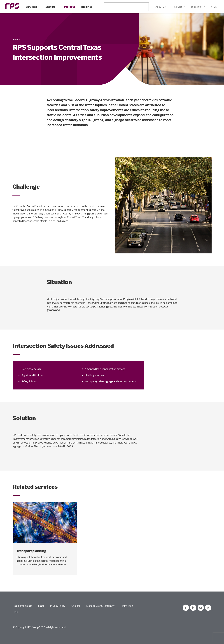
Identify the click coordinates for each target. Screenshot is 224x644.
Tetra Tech (198, 7)
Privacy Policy (58, 606)
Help (15, 612)
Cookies (76, 606)
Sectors (52, 7)
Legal (41, 606)
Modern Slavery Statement (101, 606)
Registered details (22, 606)
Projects (70, 7)
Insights (87, 7)
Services (32, 7)
